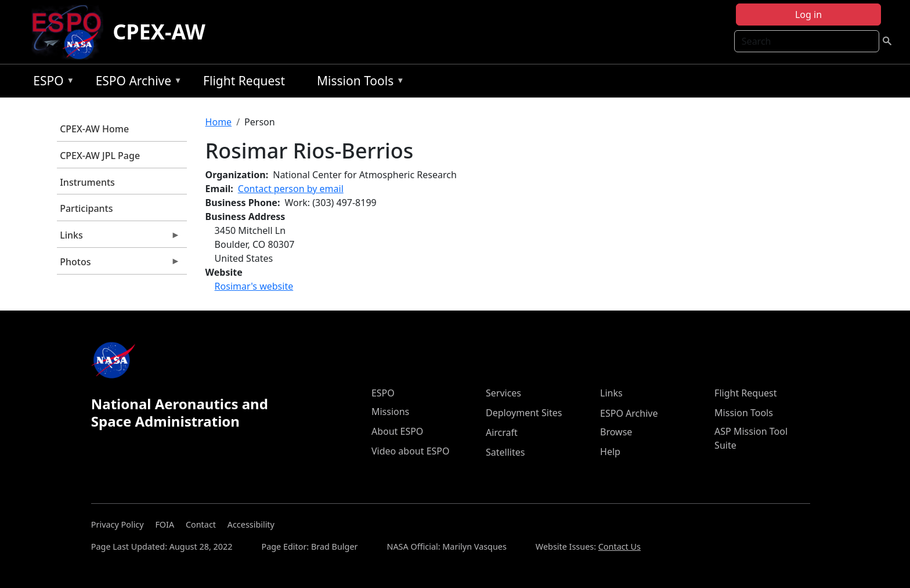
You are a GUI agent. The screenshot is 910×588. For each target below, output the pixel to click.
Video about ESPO (411, 451)
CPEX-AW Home (94, 129)
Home (219, 122)
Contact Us (620, 546)
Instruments (87, 182)
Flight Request (244, 81)
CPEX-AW (159, 32)
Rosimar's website (254, 286)
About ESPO (397, 431)
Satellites (505, 452)
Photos (118, 265)
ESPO (51, 83)
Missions (390, 412)
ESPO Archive (136, 83)
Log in (808, 15)
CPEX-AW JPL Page (100, 156)
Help (610, 452)
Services (503, 393)
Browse (616, 432)
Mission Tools (358, 83)
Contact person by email (291, 189)
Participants (86, 208)
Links (118, 238)
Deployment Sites (524, 413)
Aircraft (502, 432)
